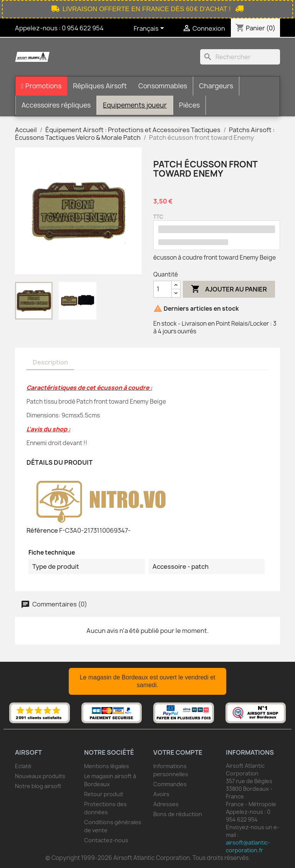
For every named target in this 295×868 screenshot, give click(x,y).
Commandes (170, 784)
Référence (42, 530)
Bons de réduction (178, 814)
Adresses (166, 804)
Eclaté (23, 766)
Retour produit (104, 794)
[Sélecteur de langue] (150, 29)
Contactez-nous (106, 840)
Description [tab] (50, 362)
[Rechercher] (240, 57)
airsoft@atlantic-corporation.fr (248, 846)
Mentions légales (107, 766)
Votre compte (178, 752)
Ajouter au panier (229, 289)
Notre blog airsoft (38, 786)
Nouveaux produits (40, 776)
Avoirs (161, 794)
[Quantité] (162, 289)
